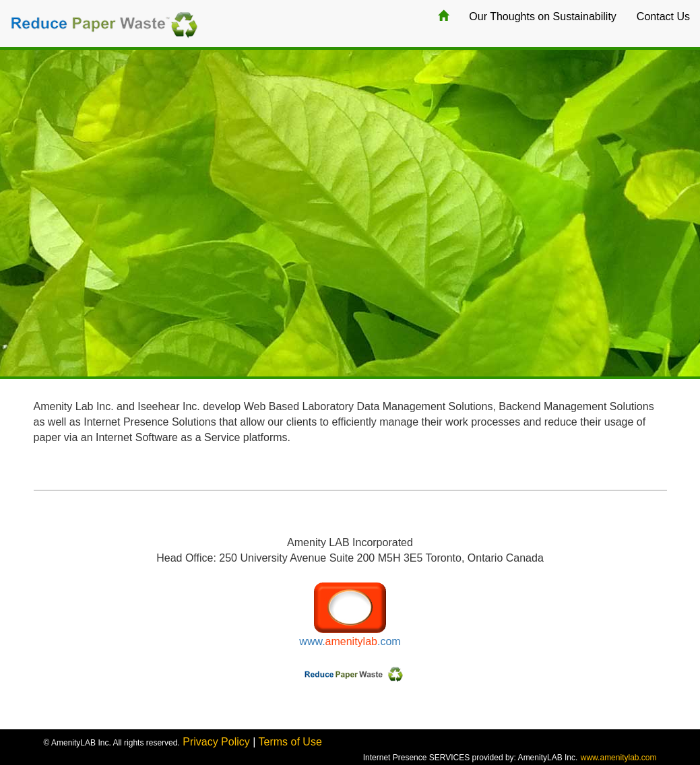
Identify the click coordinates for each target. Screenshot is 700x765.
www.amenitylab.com (619, 758)
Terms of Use (290, 742)
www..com (350, 641)
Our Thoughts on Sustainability (543, 16)
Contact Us (663, 16)
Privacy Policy (216, 742)
